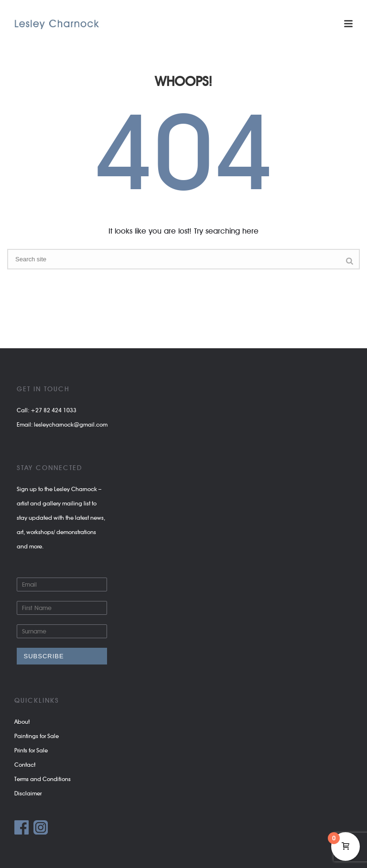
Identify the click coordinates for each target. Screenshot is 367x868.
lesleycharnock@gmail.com (71, 424)
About (22, 722)
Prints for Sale (31, 750)
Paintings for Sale (37, 736)
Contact (25, 765)
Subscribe (44, 656)
